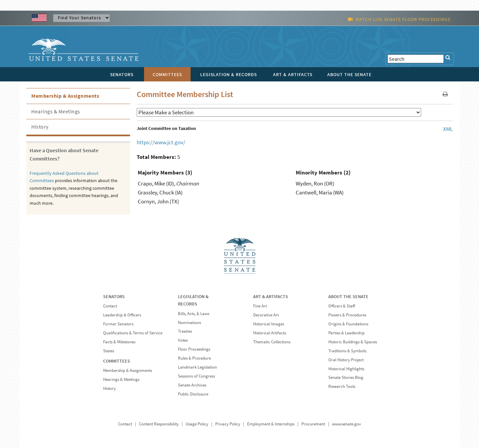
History (40, 127)
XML (448, 129)
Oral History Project (346, 360)
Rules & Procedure (194, 358)
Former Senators (118, 324)
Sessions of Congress (196, 376)
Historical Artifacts (270, 333)
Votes (183, 340)
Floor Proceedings (194, 349)
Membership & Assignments (65, 96)
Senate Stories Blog (346, 377)
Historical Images (269, 324)
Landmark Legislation (197, 367)
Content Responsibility (159, 424)
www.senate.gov (346, 424)
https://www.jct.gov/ (161, 142)
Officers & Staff (342, 306)
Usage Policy (197, 424)
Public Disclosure (193, 394)
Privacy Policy (228, 424)
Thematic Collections (272, 342)
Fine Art (260, 306)
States (109, 351)
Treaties (185, 331)
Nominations (189, 323)
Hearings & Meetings (56, 111)
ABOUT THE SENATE (348, 296)
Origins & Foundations (348, 324)
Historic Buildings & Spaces (353, 342)
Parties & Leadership (346, 333)
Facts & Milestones (119, 342)
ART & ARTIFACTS (271, 296)
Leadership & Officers (122, 315)
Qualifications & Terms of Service (133, 333)
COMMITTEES (117, 361)
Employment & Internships (271, 424)
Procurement (313, 424)
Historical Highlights (346, 369)
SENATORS (114, 296)
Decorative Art (266, 315)
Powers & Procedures (347, 315)
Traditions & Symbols (347, 351)
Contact (110, 306)
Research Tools (342, 386)
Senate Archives (192, 385)
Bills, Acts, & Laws (194, 314)
